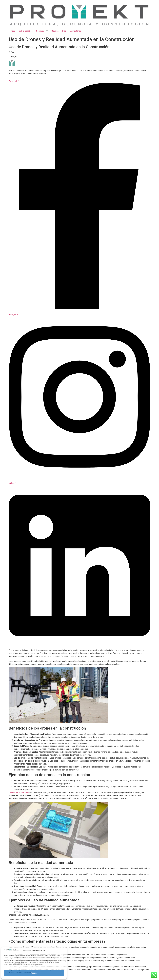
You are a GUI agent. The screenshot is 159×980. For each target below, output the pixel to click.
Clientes (55, 31)
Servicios (40, 31)
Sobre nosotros (26, 31)
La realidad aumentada (19, 792)
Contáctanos (76, 31)
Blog (64, 31)
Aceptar (34, 973)
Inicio (13, 31)
